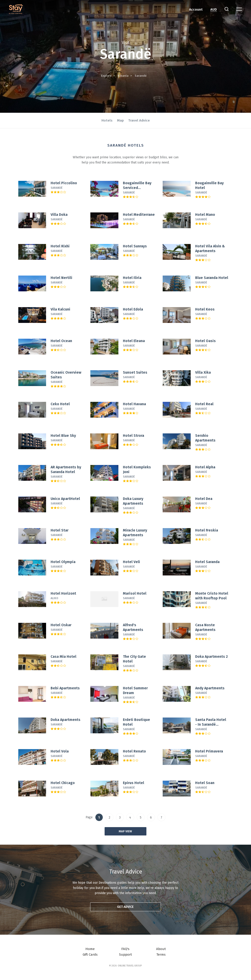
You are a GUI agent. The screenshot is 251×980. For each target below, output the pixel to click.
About (161, 949)
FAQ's (125, 949)
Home (90, 949)
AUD (214, 9)
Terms (161, 955)
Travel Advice (139, 120)
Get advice (125, 907)
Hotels (107, 120)
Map (120, 120)
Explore (106, 76)
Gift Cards (90, 955)
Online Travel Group (130, 966)
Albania (123, 76)
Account (196, 9)
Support (125, 955)
